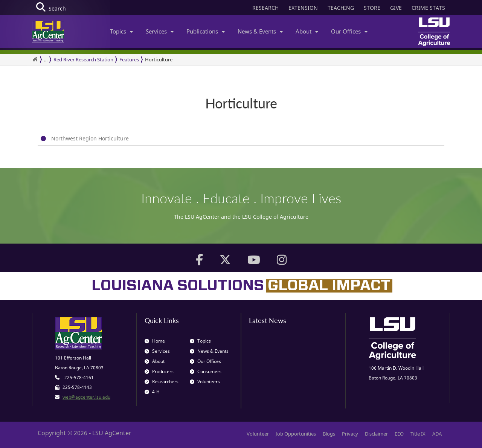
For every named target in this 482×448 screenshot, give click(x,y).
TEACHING (341, 8)
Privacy (350, 434)
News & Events (260, 31)
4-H (152, 392)
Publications (206, 31)
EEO (399, 434)
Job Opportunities (296, 434)
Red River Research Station (83, 59)
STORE (372, 8)
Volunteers (205, 382)
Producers (159, 371)
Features (129, 59)
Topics (121, 31)
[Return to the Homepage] (35, 59)
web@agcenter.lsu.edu (86, 397)
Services (160, 31)
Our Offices (349, 31)
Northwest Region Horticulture (90, 138)
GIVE (396, 8)
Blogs (329, 434)
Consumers (206, 371)
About (307, 31)
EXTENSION (303, 8)
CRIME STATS (428, 8)
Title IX (418, 434)
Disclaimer (376, 434)
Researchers (162, 382)
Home (155, 341)
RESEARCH (265, 8)
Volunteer (258, 434)
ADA (437, 434)
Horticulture (159, 59)
